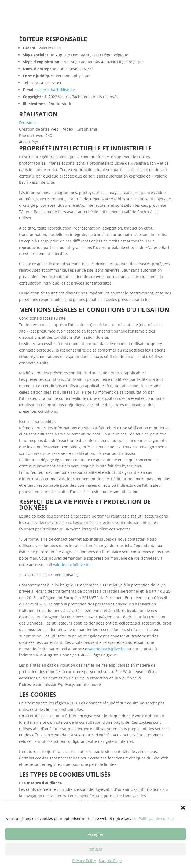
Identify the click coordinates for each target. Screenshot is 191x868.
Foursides (28, 123)
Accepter (96, 845)
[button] (183, 818)
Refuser (95, 859)
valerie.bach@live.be (56, 90)
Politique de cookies (157, 829)
